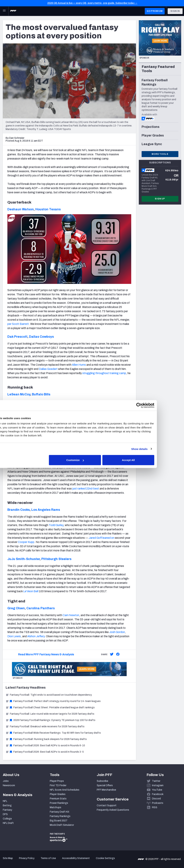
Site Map (8, 858)
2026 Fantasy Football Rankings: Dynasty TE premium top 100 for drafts (50, 720)
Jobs (6, 781)
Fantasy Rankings (60, 816)
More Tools (160, 154)
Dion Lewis (14, 636)
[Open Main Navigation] (4, 11)
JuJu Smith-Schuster (24, 559)
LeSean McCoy (19, 394)
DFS (5, 814)
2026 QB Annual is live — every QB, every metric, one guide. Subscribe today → (92, 3)
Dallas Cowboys (41, 337)
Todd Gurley (56, 525)
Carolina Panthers (41, 608)
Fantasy (7, 810)
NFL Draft (8, 823)
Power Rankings (59, 803)
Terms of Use (48, 858)
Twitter (156, 781)
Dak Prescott (17, 337)
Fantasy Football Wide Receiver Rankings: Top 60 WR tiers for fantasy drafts (53, 733)
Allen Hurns (79, 365)
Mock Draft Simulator (62, 825)
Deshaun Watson (21, 209)
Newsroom (9, 785)
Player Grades (58, 794)
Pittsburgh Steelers (56, 559)
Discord (156, 799)
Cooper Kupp (26, 542)
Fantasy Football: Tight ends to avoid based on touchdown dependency (49, 695)
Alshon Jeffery (36, 636)
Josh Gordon (117, 632)
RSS (155, 807)
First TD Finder (58, 785)
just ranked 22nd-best (86, 489)
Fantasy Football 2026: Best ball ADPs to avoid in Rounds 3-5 (45, 752)
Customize (92, 460)
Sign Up (160, 199)
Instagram (158, 785)
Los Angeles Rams (46, 510)
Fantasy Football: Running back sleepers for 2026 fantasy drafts (46, 739)
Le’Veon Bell (31, 591)
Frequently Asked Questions (113, 810)
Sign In (175, 11)
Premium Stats (58, 799)
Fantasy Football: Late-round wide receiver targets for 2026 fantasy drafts (50, 714)
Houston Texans (48, 209)
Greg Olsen (16, 608)
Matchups (55, 807)
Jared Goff (95, 538)
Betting (7, 805)
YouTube (157, 790)
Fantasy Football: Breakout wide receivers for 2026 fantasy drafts (45, 726)
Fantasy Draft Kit (60, 812)
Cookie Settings (105, 858)
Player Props (57, 781)
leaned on (108, 538)
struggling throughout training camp (104, 373)
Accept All (143, 460)
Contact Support (107, 805)
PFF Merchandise (106, 790)
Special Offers (105, 785)
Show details (154, 449)
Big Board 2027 (59, 821)
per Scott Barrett (18, 324)
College (7, 819)
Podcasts (158, 803)
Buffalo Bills (41, 394)
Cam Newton (71, 615)
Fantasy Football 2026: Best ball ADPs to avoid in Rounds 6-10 (45, 745)
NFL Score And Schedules (65, 790)
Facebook (158, 794)
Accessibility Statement (76, 858)
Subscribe (102, 781)
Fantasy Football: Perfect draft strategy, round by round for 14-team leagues (53, 701)
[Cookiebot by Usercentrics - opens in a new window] (153, 405)
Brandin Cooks (19, 510)
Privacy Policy (27, 858)
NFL (5, 801)
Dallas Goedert (48, 369)
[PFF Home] (13, 11)
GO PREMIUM (155, 11)
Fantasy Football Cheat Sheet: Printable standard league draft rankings (50, 708)
